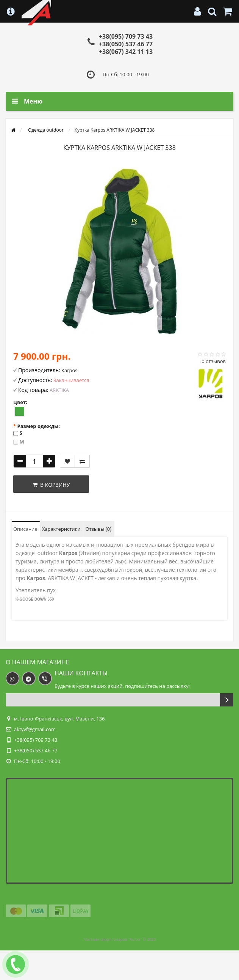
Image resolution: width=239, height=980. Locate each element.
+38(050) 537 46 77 (126, 44)
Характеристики (61, 529)
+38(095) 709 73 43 (126, 36)
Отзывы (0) (98, 529)
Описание (25, 529)
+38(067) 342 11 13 (126, 52)
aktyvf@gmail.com (35, 729)
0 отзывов (214, 361)
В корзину (51, 485)
